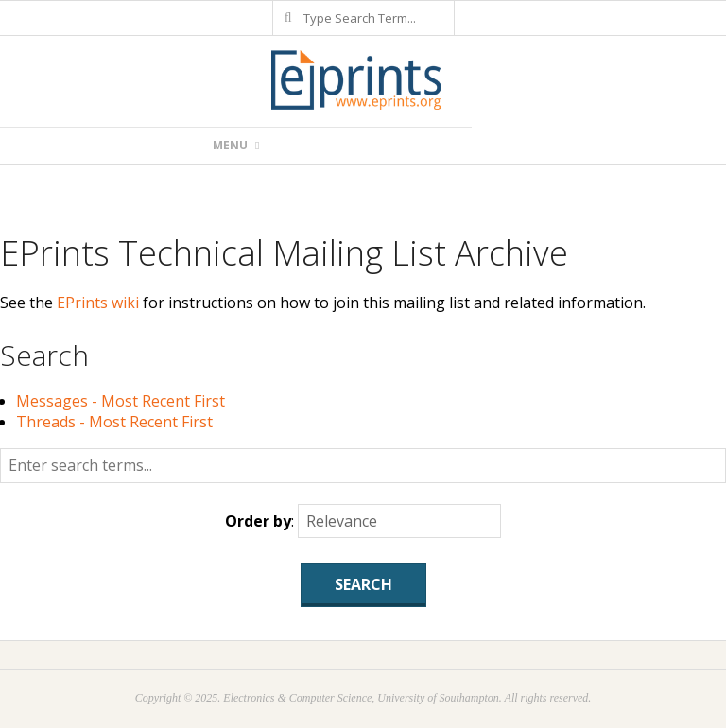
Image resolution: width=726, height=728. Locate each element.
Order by (258, 521)
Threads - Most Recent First (114, 422)
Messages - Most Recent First (121, 401)
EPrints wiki (98, 303)
